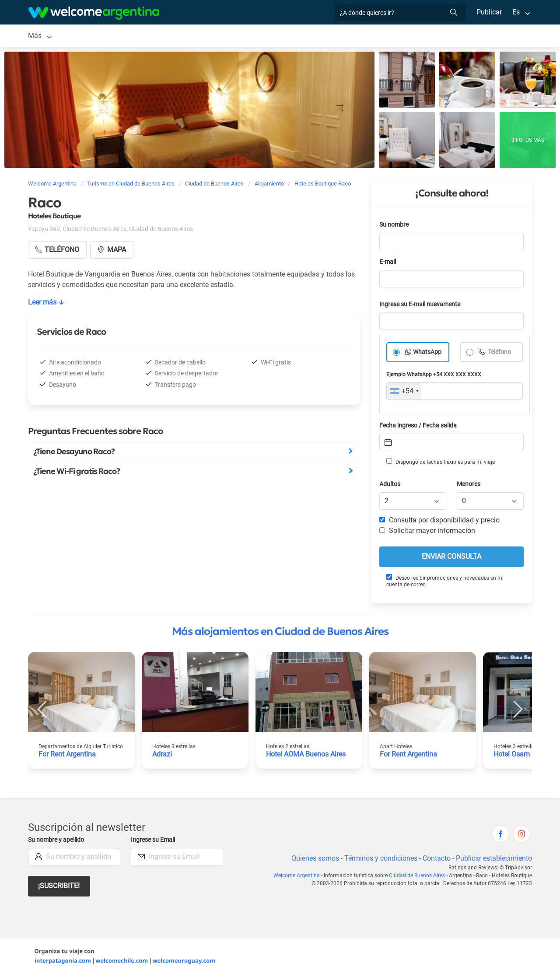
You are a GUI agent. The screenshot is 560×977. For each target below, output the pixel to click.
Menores (469, 486)
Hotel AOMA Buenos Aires (307, 756)
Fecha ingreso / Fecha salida (420, 427)
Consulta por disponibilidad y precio (440, 522)
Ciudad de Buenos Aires (65, 37)
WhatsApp (427, 354)
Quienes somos (313, 860)
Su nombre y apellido (58, 842)
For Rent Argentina (68, 756)
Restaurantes (363, 37)
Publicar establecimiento (493, 860)
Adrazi (162, 756)
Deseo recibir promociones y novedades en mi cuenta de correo (444, 583)
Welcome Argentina (298, 877)
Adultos (390, 486)
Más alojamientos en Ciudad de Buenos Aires (280, 633)
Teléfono (500, 354)
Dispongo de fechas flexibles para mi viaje (440, 463)
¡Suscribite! (59, 888)
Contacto (436, 860)
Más (401, 37)
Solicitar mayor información (427, 532)
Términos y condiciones (379, 860)
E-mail (388, 264)
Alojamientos (138, 37)
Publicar (489, 12)
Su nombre (395, 226)
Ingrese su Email (154, 842)
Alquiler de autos (213, 37)
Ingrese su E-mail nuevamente (422, 306)
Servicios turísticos (284, 37)
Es (516, 12)
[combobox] (404, 393)
